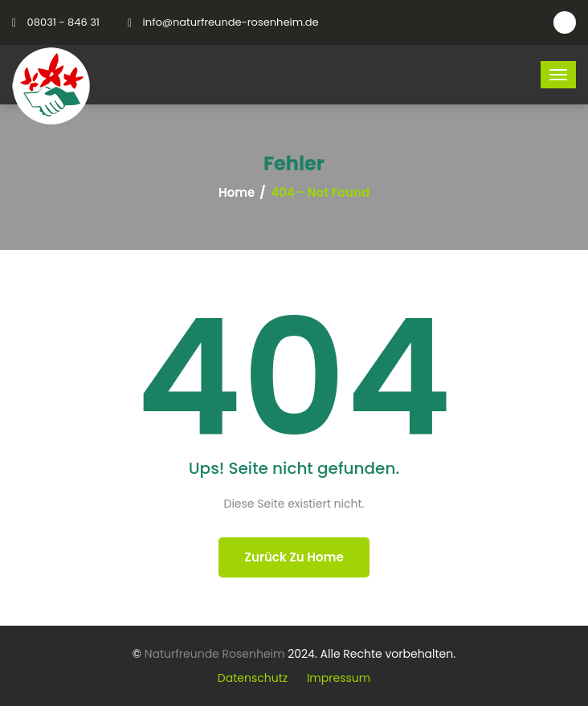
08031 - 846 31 (63, 22)
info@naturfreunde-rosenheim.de (231, 22)
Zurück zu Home (294, 557)
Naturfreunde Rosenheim (215, 654)
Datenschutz (253, 678)
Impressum (339, 678)
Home (237, 193)
